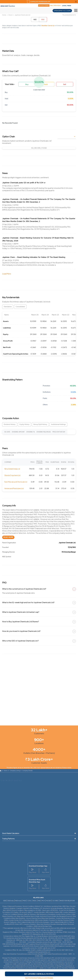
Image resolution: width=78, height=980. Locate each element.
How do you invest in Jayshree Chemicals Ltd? (21, 631)
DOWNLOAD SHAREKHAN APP (40, 2)
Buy (27, 84)
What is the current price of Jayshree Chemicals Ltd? (24, 589)
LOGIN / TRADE (67, 6)
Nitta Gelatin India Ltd (12, 469)
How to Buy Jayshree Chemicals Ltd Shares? (21, 622)
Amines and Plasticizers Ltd (14, 488)
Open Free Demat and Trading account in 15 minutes (39, 978)
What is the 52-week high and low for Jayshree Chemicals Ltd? (28, 602)
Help (51, 5)
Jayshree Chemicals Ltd (22, 15)
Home (4, 15)
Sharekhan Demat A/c (48, 26)
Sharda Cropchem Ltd (12, 475)
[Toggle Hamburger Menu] (76, 11)
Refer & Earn (57, 5)
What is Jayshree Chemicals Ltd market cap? (21, 612)
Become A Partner (44, 5)
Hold (46, 84)
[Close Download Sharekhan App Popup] (76, 2)
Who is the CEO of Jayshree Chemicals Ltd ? (20, 641)
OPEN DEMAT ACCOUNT (62, 11)
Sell (65, 84)
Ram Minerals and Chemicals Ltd (16, 482)
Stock (11, 15)
